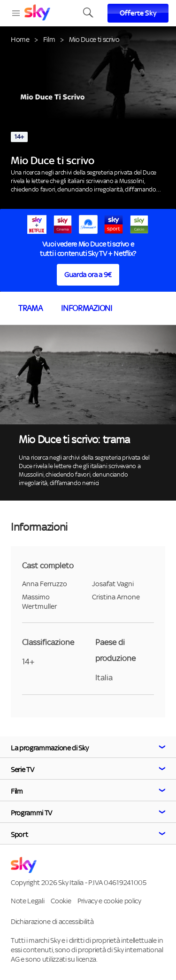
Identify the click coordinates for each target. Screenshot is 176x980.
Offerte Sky (138, 13)
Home (20, 39)
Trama (30, 308)
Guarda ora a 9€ (88, 275)
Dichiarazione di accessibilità (52, 921)
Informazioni (86, 308)
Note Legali (27, 901)
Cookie (61, 901)
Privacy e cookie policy (109, 901)
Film (49, 39)
